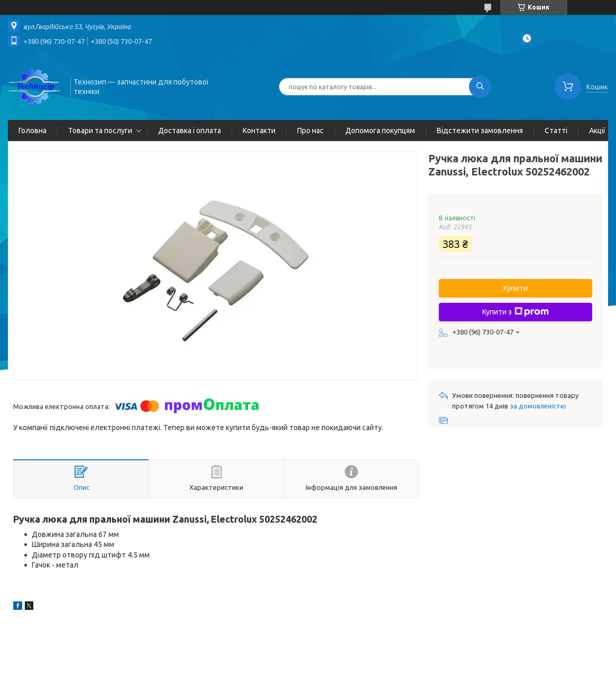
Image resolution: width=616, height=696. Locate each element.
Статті (556, 131)
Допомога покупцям (380, 131)
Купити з (516, 312)
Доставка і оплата (190, 131)
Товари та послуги (100, 131)
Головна (33, 131)
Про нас (310, 131)
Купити (516, 288)
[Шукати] (480, 87)
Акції (597, 131)
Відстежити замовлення (480, 131)
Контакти (259, 131)
